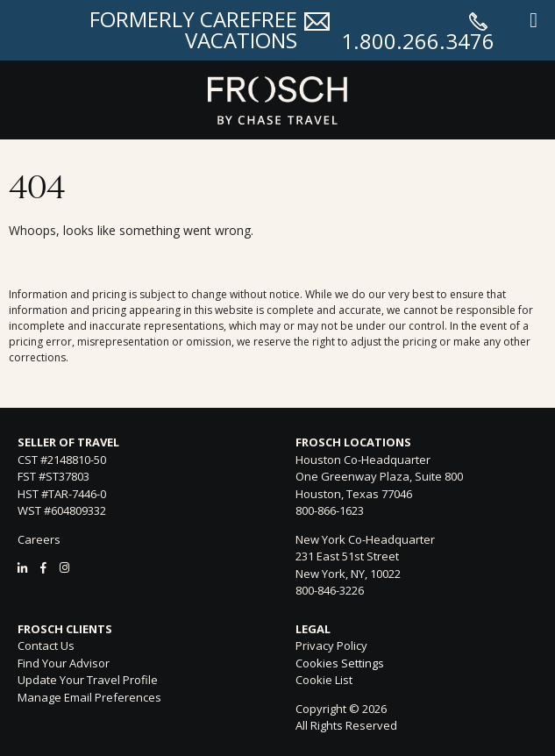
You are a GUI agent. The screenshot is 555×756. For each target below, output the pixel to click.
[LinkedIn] (22, 567)
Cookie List (324, 680)
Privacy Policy (331, 645)
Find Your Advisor (64, 663)
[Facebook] (43, 567)
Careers (39, 539)
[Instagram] (64, 567)
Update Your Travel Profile (88, 680)
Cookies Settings (340, 664)
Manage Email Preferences (89, 697)
